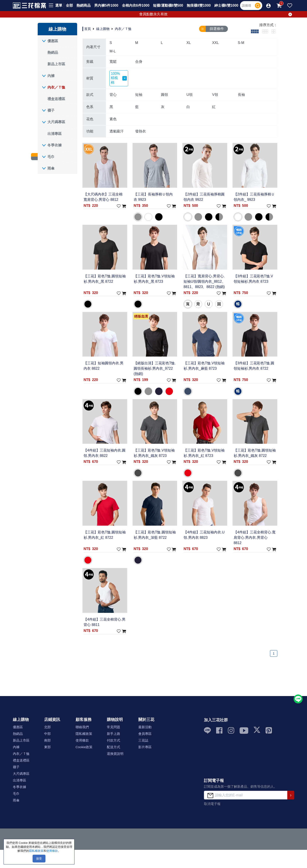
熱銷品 (53, 52)
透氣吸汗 (117, 131)
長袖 (241, 95)
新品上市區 (56, 64)
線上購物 (103, 29)
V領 (215, 95)
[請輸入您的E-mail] (246, 795)
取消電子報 (212, 804)
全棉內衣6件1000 (136, 5)
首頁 (88, 29)
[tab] (255, 31)
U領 (190, 95)
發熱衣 (141, 131)
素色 (113, 119)
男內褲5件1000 (106, 5)
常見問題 (113, 727)
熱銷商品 (84, 5)
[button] (268, 6)
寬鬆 (113, 62)
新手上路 (113, 734)
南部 (47, 740)
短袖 (139, 95)
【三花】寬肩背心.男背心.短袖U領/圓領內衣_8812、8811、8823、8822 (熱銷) (204, 281)
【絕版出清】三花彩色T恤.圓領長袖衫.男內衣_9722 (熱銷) (155, 369)
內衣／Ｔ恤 (56, 87)
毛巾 (51, 157)
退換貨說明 (115, 754)
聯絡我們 (82, 727)
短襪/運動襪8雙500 (168, 5)
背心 (113, 95)
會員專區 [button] (145, 734)
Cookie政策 (84, 747)
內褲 (51, 76)
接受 (39, 859)
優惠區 (53, 41)
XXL (215, 43)
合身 (139, 62)
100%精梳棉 (119, 78)
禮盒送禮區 (56, 99)
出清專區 (55, 134)
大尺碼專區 (56, 122)
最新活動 (145, 727)
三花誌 (143, 740)
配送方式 (113, 747)
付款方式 (113, 740)
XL (189, 43)
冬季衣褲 (55, 145)
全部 (69, 5)
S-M (241, 43)
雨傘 (51, 168)
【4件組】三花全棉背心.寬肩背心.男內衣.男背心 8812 (255, 538)
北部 (47, 727)
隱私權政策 (84, 734)
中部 (47, 734)
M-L (113, 51)
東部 (47, 747)
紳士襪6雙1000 (226, 5)
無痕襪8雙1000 (199, 5)
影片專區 (145, 747)
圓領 (164, 95)
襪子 (51, 110)
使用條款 (82, 740)
